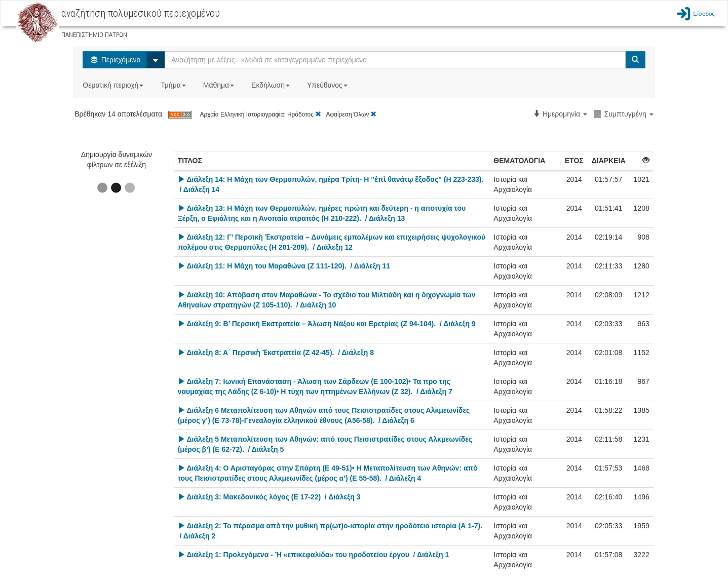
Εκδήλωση (272, 85)
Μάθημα (220, 85)
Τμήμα (174, 85)
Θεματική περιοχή (114, 85)
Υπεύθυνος (328, 85)
